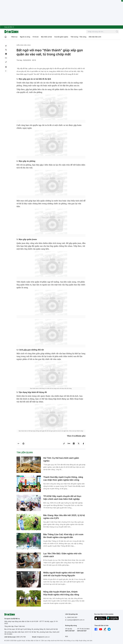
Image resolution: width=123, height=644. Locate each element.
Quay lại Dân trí (9, 27)
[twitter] (6, 50)
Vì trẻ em (36, 37)
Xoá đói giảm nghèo (61, 37)
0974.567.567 (82, 631)
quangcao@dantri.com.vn (76, 620)
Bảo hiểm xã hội (46, 37)
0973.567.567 (70, 631)
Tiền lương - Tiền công (78, 37)
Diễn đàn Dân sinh (95, 37)
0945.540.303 (72, 617)
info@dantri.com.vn (43, 637)
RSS (67, 636)
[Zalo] (6, 58)
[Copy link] (6, 62)
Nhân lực (14, 37)
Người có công (25, 37)
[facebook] (6, 46)
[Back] (6, 71)
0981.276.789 (21, 637)
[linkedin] (6, 54)
